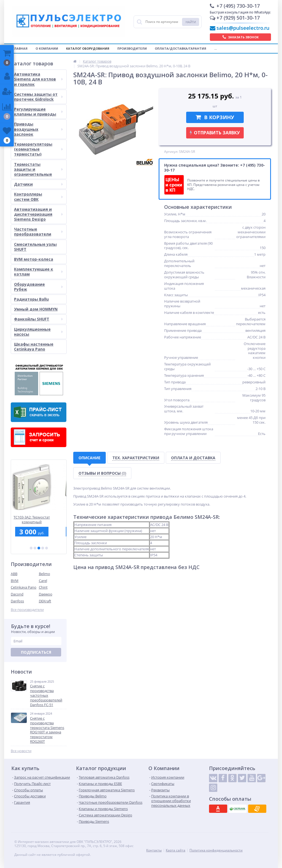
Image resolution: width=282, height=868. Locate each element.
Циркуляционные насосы (38, 332)
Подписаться (36, 652)
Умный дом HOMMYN (36, 309)
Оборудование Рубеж (38, 287)
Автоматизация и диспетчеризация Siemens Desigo (38, 214)
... (215, 48)
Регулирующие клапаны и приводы (38, 112)
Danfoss (17, 601)
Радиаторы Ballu (31, 299)
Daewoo (46, 594)
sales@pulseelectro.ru (243, 28)
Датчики (38, 184)
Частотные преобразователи (38, 232)
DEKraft (45, 601)
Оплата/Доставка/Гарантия (181, 48)
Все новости (21, 751)
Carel (43, 581)
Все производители (27, 610)
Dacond (17, 594)
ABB (14, 574)
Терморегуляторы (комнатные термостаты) (38, 149)
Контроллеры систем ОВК (38, 197)
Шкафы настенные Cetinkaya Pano (34, 347)
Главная (20, 48)
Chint (43, 587)
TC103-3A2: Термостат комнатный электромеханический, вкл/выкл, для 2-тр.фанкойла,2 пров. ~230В (39, 520)
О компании (47, 48)
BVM (15, 581)
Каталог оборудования (88, 48)
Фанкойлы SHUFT (38, 319)
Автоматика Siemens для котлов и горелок (38, 79)
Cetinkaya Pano (24, 587)
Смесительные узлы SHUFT (35, 247)
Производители (132, 48)
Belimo (44, 574)
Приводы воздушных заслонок (38, 129)
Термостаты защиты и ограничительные (38, 169)
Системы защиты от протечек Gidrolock (38, 97)
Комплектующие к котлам (38, 272)
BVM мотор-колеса (34, 259)
